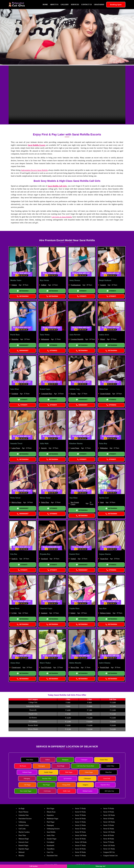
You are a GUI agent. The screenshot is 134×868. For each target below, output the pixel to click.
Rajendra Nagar (24, 849)
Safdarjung (22, 822)
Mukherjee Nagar (53, 819)
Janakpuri (44, 613)
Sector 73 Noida (80, 809)
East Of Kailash (46, 667)
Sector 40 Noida (109, 839)
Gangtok (103, 285)
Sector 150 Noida (109, 815)
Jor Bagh (22, 809)
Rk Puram (23, 766)
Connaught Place (47, 394)
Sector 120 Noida (109, 822)
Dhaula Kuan (51, 812)
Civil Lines (47, 791)
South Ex (15, 559)
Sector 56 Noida (80, 839)
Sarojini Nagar (52, 839)
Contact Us (86, 5)
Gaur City (50, 852)
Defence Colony (105, 613)
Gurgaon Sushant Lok (110, 856)
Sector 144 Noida (81, 835)
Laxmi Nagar (75, 448)
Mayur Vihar (75, 667)
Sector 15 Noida (80, 822)
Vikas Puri (108, 772)
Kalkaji (73, 613)
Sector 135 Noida (109, 832)
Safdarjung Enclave (53, 829)
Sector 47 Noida (80, 845)
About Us (54, 5)
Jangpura (85, 785)
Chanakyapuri (16, 667)
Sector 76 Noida (109, 809)
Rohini (48, 760)
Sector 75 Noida (80, 856)
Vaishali (73, 559)
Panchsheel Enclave (25, 819)
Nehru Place (45, 502)
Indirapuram (45, 339)
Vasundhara (51, 849)
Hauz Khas (30, 760)
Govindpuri (51, 842)
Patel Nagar (51, 822)
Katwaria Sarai (23, 842)
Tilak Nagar (69, 772)
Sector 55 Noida (80, 829)
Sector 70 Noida (80, 815)
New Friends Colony (75, 503)
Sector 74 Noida (109, 825)
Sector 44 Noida (80, 849)
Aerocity (44, 448)
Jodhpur (44, 285)
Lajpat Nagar (16, 448)
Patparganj (50, 825)
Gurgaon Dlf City (109, 852)
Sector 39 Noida (80, 852)
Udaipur (14, 285)
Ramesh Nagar (23, 845)
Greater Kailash (105, 394)
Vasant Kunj (104, 559)
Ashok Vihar (110, 766)
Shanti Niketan (23, 812)
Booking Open (116, 5)
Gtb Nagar (27, 785)
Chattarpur (84, 760)
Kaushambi (51, 845)
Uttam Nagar (89, 772)
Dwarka (73, 394)
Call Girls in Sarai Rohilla (62, 217)
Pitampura (65, 760)
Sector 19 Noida (109, 812)
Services (75, 5)
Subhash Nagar (27, 772)
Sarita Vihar (51, 835)
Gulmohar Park (24, 815)
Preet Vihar (22, 835)
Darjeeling (15, 339)
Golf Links (22, 829)
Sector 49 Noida (109, 835)
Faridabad (15, 394)
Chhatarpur (87, 778)
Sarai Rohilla (51, 832)
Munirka (21, 856)
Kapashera (50, 815)
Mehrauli (22, 852)
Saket (102, 502)
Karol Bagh (61, 766)
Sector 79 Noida (109, 842)
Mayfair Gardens (24, 832)
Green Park (107, 778)
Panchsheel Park (52, 856)
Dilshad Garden (88, 791)
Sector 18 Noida (109, 819)
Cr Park (14, 613)
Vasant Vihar (104, 760)
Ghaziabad (99, 5)
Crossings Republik (77, 339)
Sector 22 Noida (80, 825)
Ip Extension (68, 778)
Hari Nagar (46, 785)
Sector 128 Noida (81, 842)
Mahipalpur (104, 448)
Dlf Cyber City (109, 791)
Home (45, 5)
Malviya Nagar (16, 502)
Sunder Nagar (48, 772)
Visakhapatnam (76, 285)
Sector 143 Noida (109, 845)
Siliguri (103, 339)
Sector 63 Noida (80, 812)
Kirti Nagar (51, 809)
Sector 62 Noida (109, 829)
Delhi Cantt (67, 791)
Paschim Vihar (47, 778)
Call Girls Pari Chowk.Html (85, 766)
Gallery (65, 5)
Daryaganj (42, 766)
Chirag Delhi (66, 785)
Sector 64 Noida (80, 819)
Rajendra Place (105, 785)
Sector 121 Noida (109, 849)
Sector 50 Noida (80, 832)
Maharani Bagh (24, 839)
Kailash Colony (24, 825)
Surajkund (44, 559)
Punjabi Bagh (105, 667)
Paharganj (27, 778)
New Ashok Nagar (26, 791)
